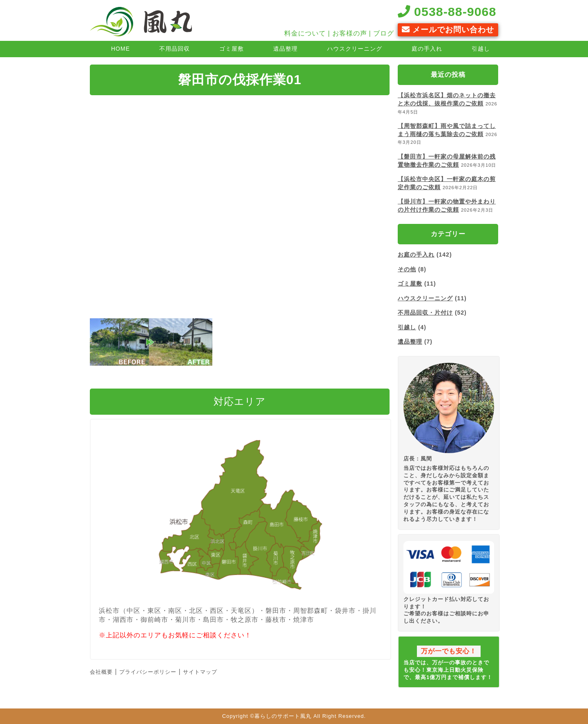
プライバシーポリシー (148, 672)
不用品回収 (175, 49)
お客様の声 (350, 33)
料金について (305, 33)
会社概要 (101, 672)
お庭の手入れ (416, 255)
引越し (481, 49)
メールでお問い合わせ (448, 30)
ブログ (384, 33)
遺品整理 (285, 49)
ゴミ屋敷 (232, 49)
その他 (407, 269)
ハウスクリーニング (355, 49)
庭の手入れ (427, 49)
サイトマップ (200, 672)
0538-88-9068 (447, 11)
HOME (120, 49)
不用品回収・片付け (425, 313)
